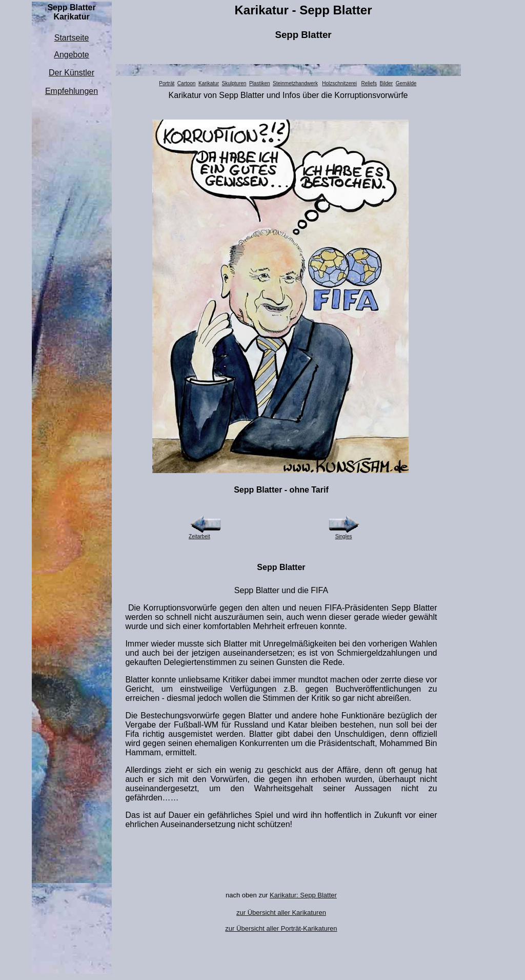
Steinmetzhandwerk (295, 83)
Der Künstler (72, 73)
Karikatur (209, 83)
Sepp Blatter (303, 35)
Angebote (72, 55)
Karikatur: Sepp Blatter (303, 895)
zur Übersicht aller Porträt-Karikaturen (281, 928)
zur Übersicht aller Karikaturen (281, 913)
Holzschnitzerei (339, 83)
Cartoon (187, 83)
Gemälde (406, 83)
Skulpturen (234, 83)
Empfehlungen (72, 91)
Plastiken (260, 83)
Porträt (167, 83)
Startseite (72, 38)
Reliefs (369, 83)
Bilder (387, 83)
